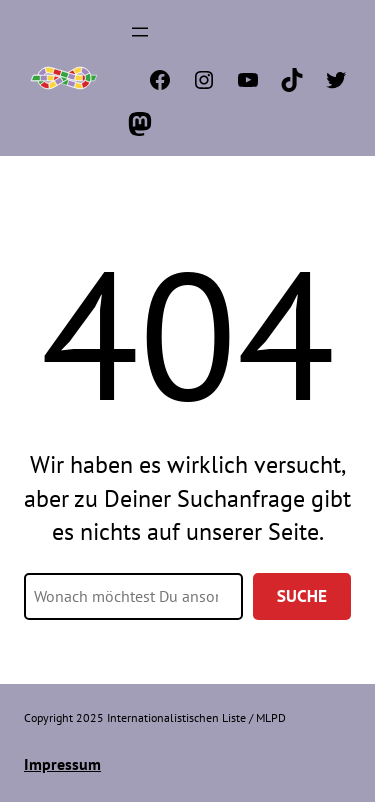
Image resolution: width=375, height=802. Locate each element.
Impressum (62, 764)
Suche (302, 596)
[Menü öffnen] (140, 32)
